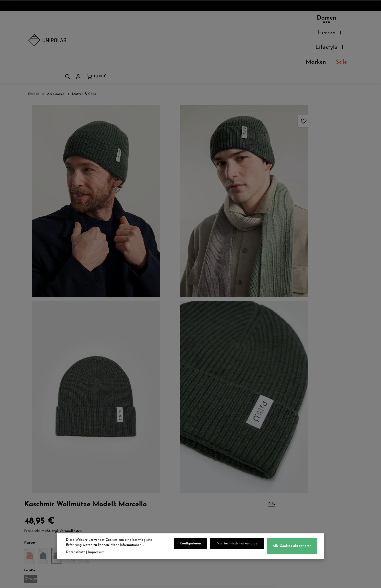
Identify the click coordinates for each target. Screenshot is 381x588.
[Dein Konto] (323, 19)
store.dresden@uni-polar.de (315, 504)
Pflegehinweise (280, 308)
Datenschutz (213, 464)
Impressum (211, 496)
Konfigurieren (194, 545)
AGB (204, 475)
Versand (123, 464)
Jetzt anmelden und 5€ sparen (190, 419)
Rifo (353, 58)
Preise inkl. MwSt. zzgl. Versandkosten (281, 88)
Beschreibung (278, 172)
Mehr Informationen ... (127, 547)
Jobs (33, 486)
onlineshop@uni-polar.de (312, 474)
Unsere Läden (44, 475)
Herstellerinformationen (290, 331)
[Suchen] (312, 19)
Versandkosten (245, 581)
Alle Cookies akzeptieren (293, 547)
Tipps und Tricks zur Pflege (312, 259)
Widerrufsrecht (216, 486)
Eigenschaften (279, 320)
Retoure (122, 486)
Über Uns (39, 464)
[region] (133, 195)
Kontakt (37, 496)
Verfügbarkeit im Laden (290, 297)
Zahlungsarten (130, 475)
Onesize (259, 136)
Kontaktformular (303, 526)
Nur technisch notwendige (239, 545)
